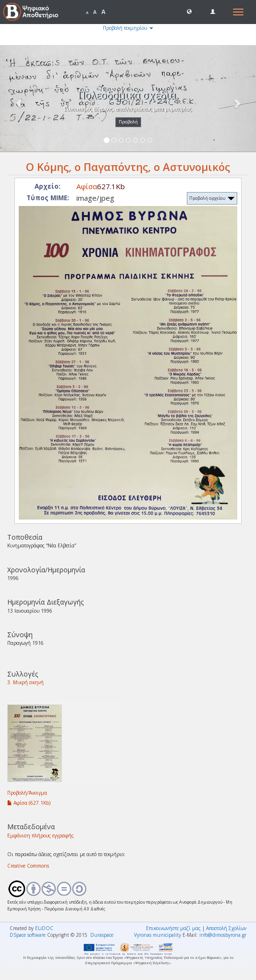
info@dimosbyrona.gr (223, 935)
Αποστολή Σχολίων (226, 928)
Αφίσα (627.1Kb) (29, 803)
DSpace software (28, 935)
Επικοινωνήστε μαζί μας (173, 928)
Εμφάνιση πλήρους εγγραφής (41, 835)
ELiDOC (44, 928)
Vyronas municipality (158, 935)
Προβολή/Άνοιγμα (27, 793)
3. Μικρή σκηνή (25, 682)
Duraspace (102, 935)
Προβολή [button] (128, 122)
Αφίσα (87, 186)
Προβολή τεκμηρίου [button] (128, 28)
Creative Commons (28, 866)
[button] (189, 11)
